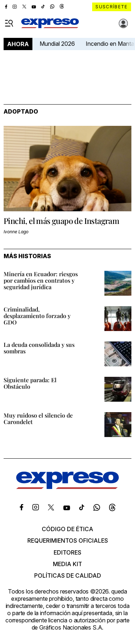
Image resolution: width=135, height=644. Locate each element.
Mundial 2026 (57, 44)
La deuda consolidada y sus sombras (39, 348)
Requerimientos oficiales (68, 541)
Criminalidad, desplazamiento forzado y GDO (37, 316)
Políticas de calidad (68, 575)
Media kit (67, 564)
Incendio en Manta (110, 44)
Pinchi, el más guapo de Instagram (61, 221)
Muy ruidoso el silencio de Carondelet (38, 418)
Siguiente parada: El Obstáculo (30, 383)
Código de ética (67, 529)
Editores (67, 552)
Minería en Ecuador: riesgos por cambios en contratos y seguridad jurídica (41, 280)
